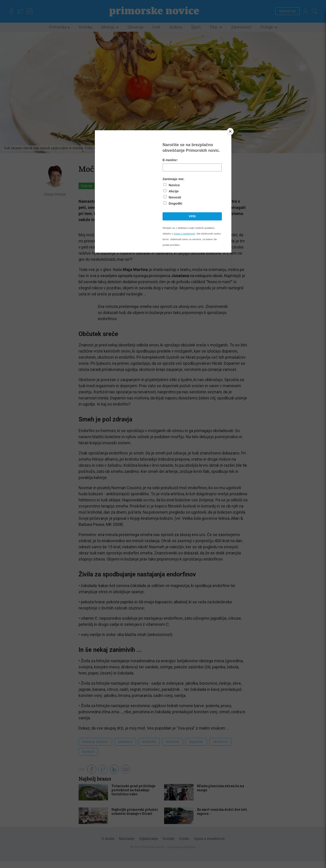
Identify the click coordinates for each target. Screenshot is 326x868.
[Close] (230, 131)
